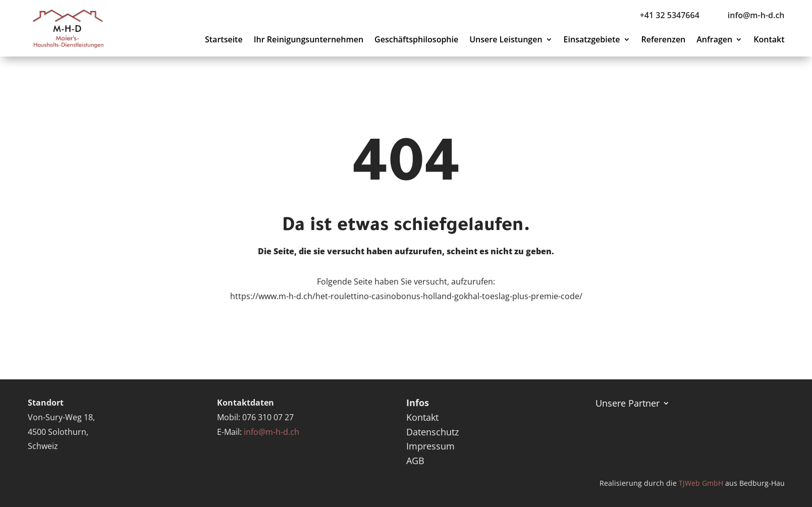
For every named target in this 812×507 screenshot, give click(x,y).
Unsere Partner (628, 402)
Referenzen (664, 40)
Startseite (224, 40)
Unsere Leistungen (506, 40)
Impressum (430, 446)
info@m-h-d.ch (272, 432)
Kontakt (769, 40)
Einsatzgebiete (592, 40)
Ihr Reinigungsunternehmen (309, 40)
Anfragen (714, 40)
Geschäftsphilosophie (416, 40)
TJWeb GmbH (701, 483)
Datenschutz (432, 432)
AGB (415, 461)
